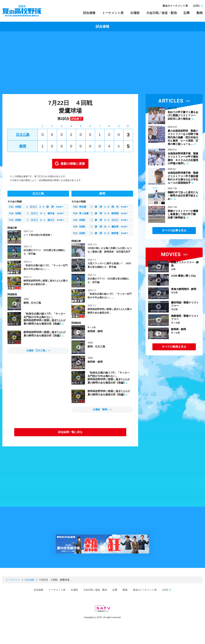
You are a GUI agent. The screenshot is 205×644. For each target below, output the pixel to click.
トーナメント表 (113, 13)
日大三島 (23, 135)
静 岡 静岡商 (101, 213)
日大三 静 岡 (36, 207)
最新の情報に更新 (73, 164)
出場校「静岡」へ (102, 409)
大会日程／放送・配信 (162, 13)
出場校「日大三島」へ (38, 350)
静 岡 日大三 (101, 220)
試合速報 (89, 13)
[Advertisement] (102, 64)
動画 (200, 13)
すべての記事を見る (174, 230)
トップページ (13, 580)
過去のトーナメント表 (175, 6)
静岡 (23, 146)
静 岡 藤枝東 (101, 227)
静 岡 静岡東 (101, 233)
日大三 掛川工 (37, 220)
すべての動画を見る (174, 347)
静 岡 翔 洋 (101, 207)
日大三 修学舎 (37, 213)
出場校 (135, 13)
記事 (187, 13)
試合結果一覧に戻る (70, 432)
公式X (196, 6)
